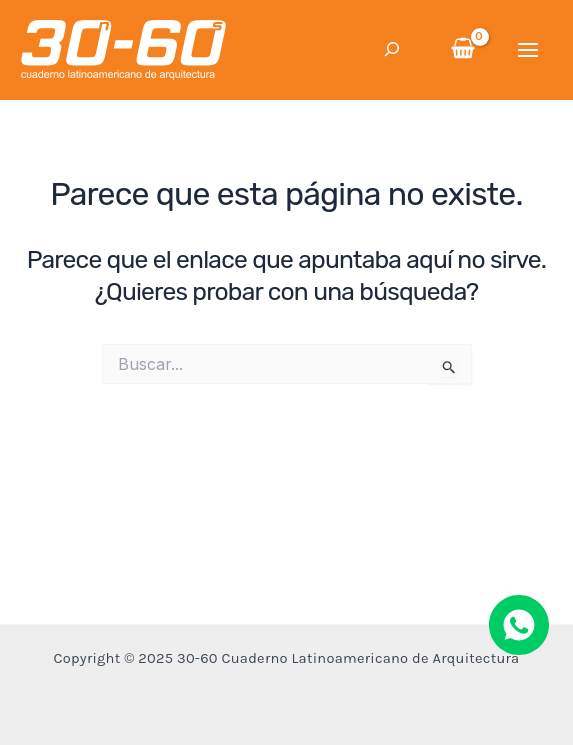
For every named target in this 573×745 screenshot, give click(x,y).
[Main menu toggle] (528, 49)
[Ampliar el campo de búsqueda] (392, 50)
